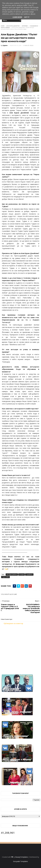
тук (6, 569)
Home (3, 26)
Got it (27, 17)
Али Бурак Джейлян (13, 26)
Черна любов (5, 28)
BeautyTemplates (22, 857)
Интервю (25, 26)
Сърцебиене (34, 26)
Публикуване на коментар (13, 623)
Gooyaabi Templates (20, 861)
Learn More (17, 17)
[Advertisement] (20, 648)
